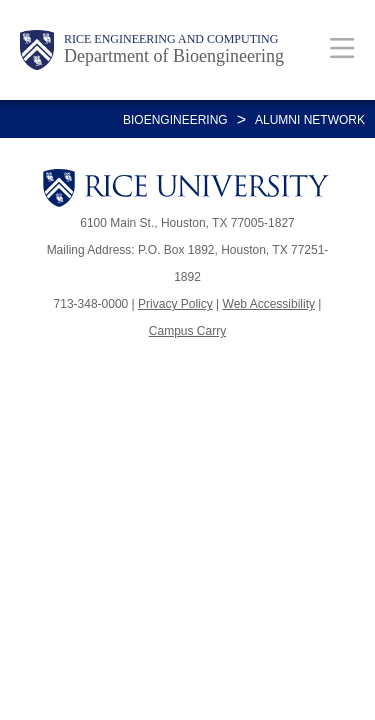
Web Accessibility (269, 304)
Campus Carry (187, 331)
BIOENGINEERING (175, 120)
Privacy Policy (175, 304)
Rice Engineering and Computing (171, 39)
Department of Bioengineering (174, 56)
